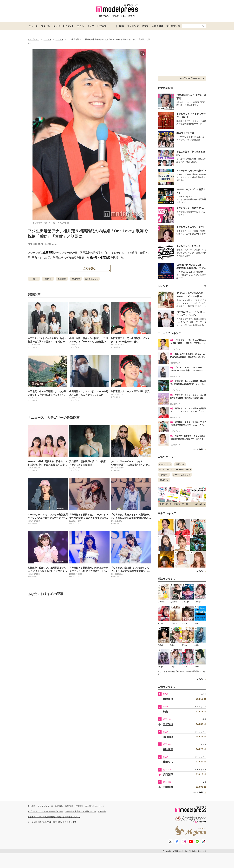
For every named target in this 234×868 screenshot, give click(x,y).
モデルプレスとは (45, 806)
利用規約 (59, 806)
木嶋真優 (168, 699)
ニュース (33, 26)
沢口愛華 (168, 775)
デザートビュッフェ (182, 475)
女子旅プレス (173, 26)
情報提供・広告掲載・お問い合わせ (80, 811)
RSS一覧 (102, 811)
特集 (122, 26)
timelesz (168, 737)
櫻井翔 (93, 258)
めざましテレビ (92, 279)
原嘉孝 (164, 475)
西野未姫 (180, 464)
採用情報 (79, 806)
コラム (80, 26)
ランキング (133, 26)
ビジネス (102, 26)
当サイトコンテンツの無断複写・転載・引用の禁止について (54, 817)
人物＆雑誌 (157, 26)
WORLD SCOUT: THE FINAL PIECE (175, 470)
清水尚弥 (168, 724)
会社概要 (32, 806)
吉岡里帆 (168, 787)
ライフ (91, 26)
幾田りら (164, 480)
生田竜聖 (48, 253)
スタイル (45, 26)
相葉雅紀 (105, 258)
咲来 (165, 712)
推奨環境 (69, 806)
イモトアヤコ (165, 464)
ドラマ (145, 26)
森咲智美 (168, 749)
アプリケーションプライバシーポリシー (45, 811)
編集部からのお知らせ (95, 806)
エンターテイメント (64, 26)
